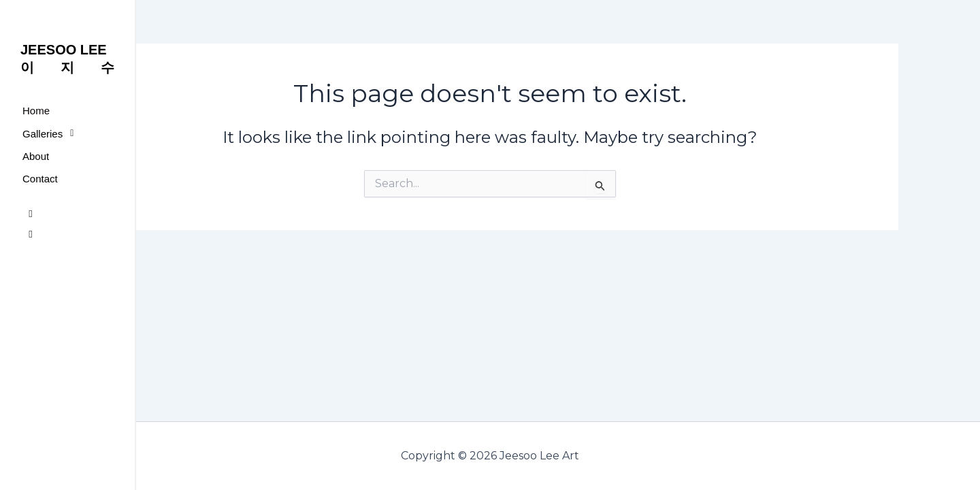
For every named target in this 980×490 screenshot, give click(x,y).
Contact (40, 179)
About (36, 156)
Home (36, 111)
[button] (67, 133)
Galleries (52, 133)
